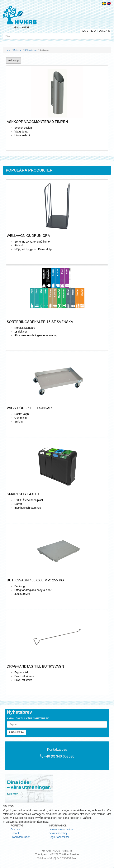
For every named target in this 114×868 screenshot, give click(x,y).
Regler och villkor (59, 837)
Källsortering (31, 50)
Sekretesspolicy (58, 833)
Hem (8, 50)
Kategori (17, 50)
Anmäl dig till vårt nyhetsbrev (28, 718)
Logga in (104, 31)
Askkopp (13, 60)
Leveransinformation (61, 829)
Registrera (88, 31)
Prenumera (16, 732)
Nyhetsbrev (19, 712)
